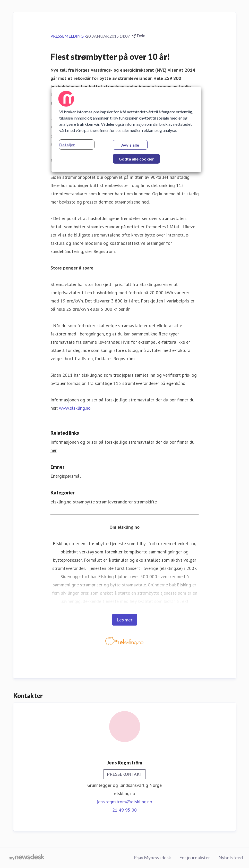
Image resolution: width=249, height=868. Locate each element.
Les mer (125, 620)
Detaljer (67, 145)
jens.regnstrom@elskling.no (124, 802)
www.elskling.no (75, 408)
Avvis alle (130, 145)
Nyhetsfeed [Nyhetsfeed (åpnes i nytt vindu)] (231, 857)
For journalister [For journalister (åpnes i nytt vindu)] (195, 857)
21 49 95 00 (124, 810)
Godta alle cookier (136, 159)
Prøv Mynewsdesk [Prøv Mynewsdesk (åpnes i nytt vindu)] (152, 857)
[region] (126, 130)
